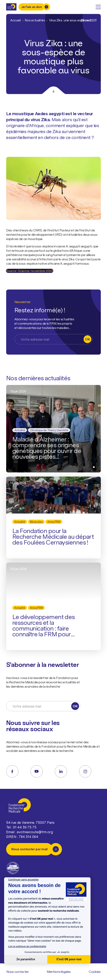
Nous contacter (18, 972)
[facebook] (12, 771)
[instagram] (85, 771)
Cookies (95, 972)
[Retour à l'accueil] (11, 7)
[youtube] (37, 771)
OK (87, 339)
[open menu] (98, 7)
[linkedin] (61, 771)
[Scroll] (53, 90)
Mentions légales (59, 972)
